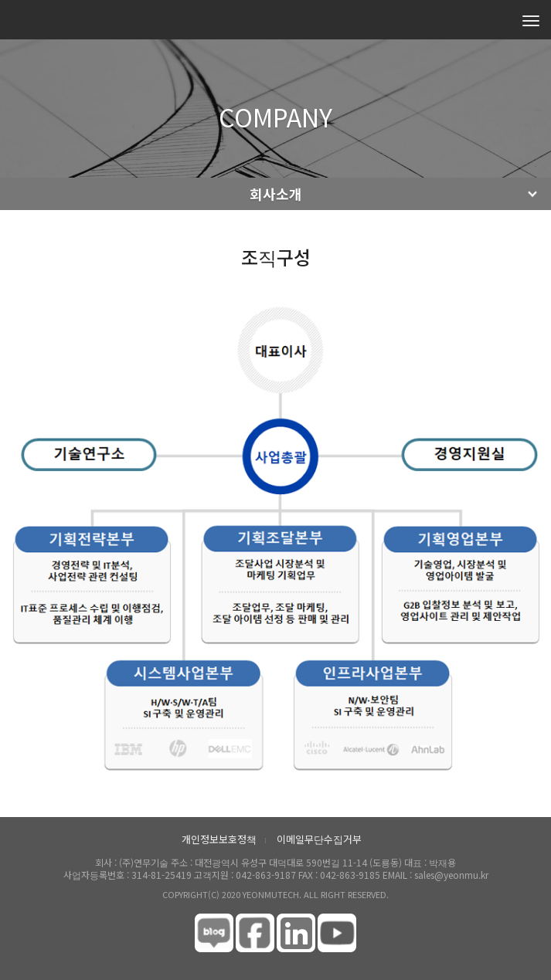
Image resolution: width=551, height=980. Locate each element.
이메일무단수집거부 (319, 839)
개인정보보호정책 (219, 839)
